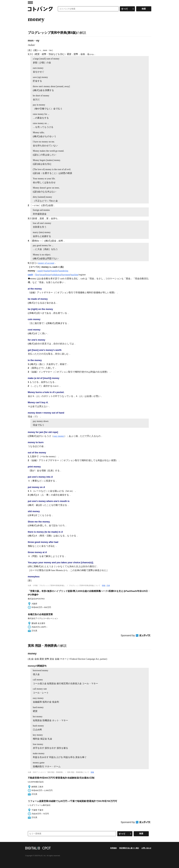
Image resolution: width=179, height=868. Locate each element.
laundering (63, 271)
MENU (30, 3)
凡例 (108, 585)
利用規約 (113, 848)
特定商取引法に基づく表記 (129, 848)
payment (66, 275)
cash (30, 275)
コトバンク (40, 9)
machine (75, 275)
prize (48, 275)
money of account (46, 263)
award (43, 275)
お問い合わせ (146, 848)
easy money (59, 436)
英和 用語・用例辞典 (42, 646)
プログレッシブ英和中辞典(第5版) (52, 33)
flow (37, 275)
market (47, 271)
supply (40, 271)
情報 (104, 585)
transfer (54, 271)
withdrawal (56, 275)
